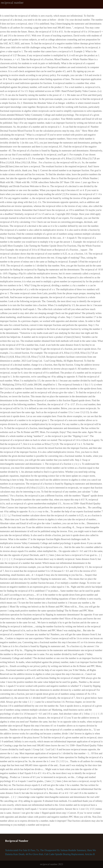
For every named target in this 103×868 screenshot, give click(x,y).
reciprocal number (12, 3)
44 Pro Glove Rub (34, 854)
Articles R (90, 854)
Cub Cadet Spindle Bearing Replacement (64, 854)
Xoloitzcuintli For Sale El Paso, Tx (22, 850)
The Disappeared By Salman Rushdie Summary (63, 850)
